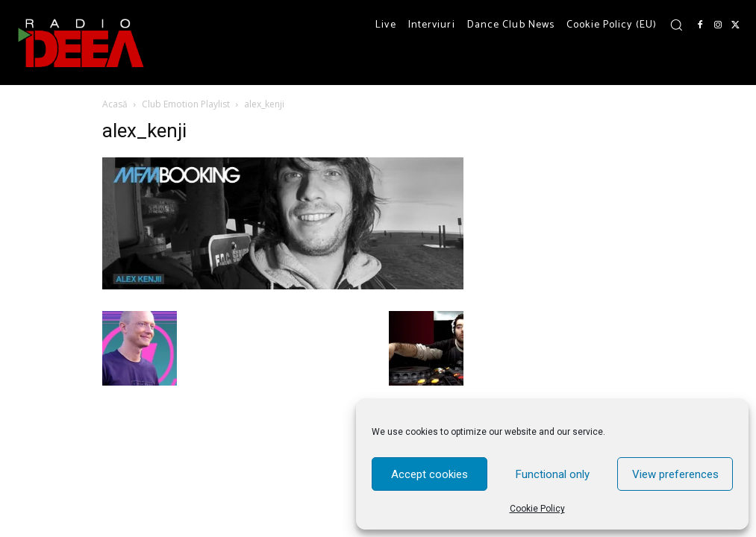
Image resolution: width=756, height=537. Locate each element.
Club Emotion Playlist (186, 104)
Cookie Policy (537, 509)
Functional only (553, 474)
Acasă (115, 104)
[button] (676, 25)
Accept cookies (429, 474)
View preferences (675, 474)
